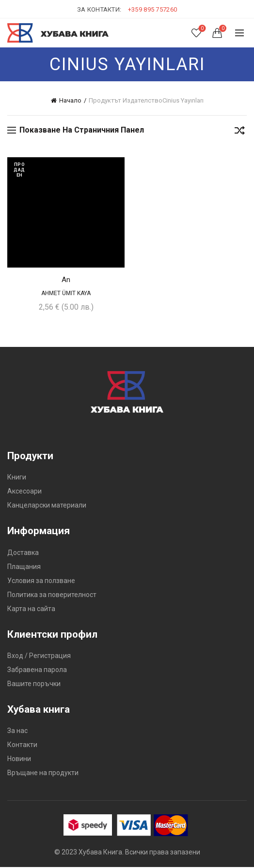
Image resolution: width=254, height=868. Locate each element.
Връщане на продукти (43, 774)
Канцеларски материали (47, 507)
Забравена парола (37, 671)
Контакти (22, 746)
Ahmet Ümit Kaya (66, 294)
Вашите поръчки (34, 685)
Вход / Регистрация (39, 657)
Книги (17, 479)
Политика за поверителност (52, 596)
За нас (17, 732)
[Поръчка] (239, 132)
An (66, 281)
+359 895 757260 (153, 9)
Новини (19, 760)
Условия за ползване (41, 582)
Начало (70, 100)
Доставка (23, 554)
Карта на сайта (31, 610)
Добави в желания (116, 166)
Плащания (24, 568)
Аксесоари (24, 493)
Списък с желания (201, 29)
